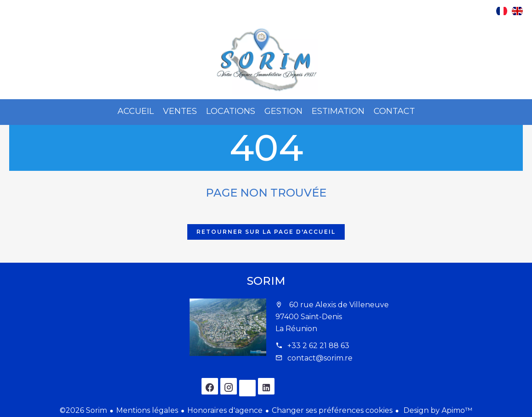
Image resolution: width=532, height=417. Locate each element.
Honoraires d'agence (225, 410)
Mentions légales (147, 410)
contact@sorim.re (320, 358)
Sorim (266, 281)
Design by (437, 410)
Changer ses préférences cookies (332, 410)
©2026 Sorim (83, 410)
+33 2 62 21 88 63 (318, 346)
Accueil (266, 60)
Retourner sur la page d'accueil (266, 232)
